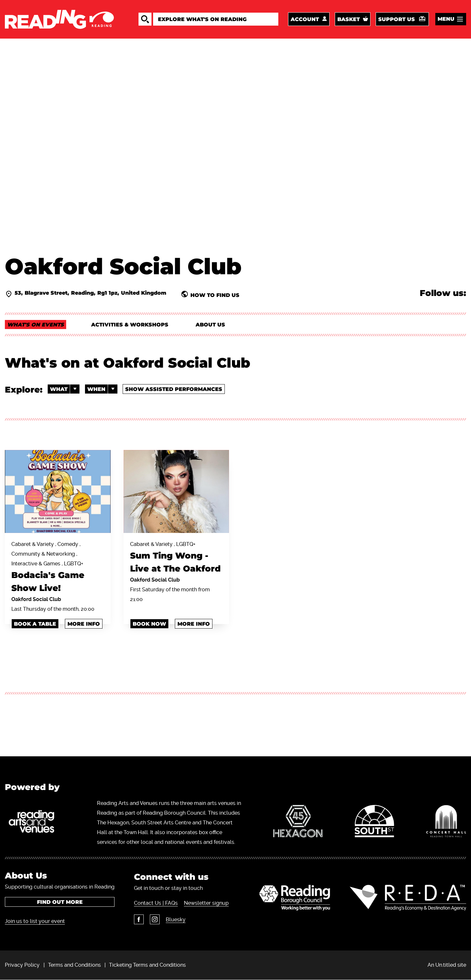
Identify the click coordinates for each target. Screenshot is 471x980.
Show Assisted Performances (174, 389)
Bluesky (176, 920)
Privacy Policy (22, 965)
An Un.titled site (447, 965)
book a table (35, 624)
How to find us (215, 295)
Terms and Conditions (74, 965)
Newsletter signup (206, 903)
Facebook (139, 919)
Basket (349, 19)
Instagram (155, 919)
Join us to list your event (35, 921)
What (65, 389)
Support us (397, 19)
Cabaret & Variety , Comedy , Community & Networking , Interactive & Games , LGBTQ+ (58, 568)
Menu (446, 19)
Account (305, 19)
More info (84, 624)
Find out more (60, 902)
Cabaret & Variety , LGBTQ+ (176, 558)
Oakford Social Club (36, 599)
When (102, 389)
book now (149, 624)
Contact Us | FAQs (156, 903)
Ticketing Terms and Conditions (147, 965)
